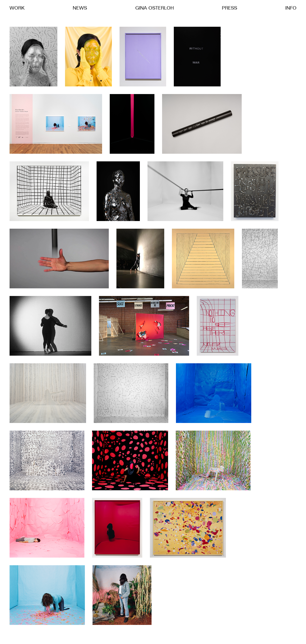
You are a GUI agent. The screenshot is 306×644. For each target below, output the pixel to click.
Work (17, 8)
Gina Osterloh (155, 8)
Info (291, 8)
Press (229, 8)
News (80, 8)
